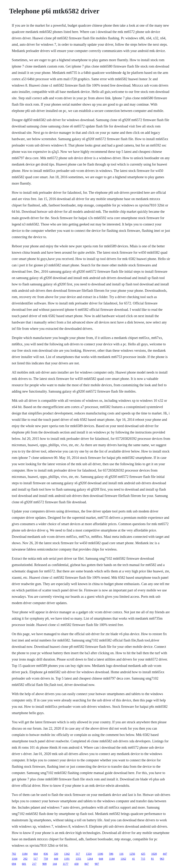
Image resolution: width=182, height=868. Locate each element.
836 (46, 854)
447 (165, 854)
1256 (132, 854)
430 (76, 864)
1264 (90, 859)
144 (55, 864)
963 (162, 859)
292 (25, 859)
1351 (79, 859)
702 (14, 854)
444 (56, 859)
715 (143, 859)
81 (152, 859)
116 (121, 854)
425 (143, 854)
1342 (67, 854)
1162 (123, 859)
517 (36, 859)
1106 (100, 854)
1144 (112, 859)
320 (56, 854)
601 (24, 864)
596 (111, 854)
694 (14, 864)
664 (36, 854)
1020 (154, 854)
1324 (89, 854)
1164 (15, 859)
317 (78, 854)
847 (87, 864)
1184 (25, 854)
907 (97, 864)
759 (46, 859)
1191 (67, 859)
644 (101, 859)
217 (34, 864)
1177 (66, 864)
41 (133, 859)
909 (45, 864)
